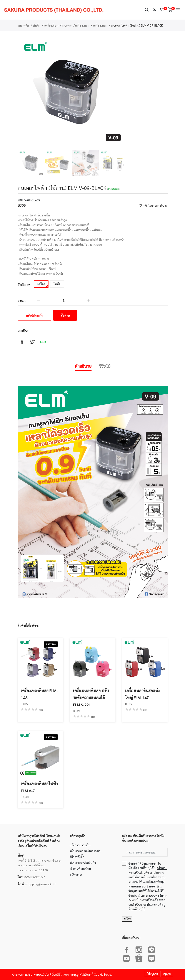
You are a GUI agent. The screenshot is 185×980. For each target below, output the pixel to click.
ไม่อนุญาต (152, 974)
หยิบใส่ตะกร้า (34, 315)
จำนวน (22, 300)
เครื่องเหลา (100, 25)
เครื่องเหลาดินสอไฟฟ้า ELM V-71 (39, 787)
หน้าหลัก (23, 25)
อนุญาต (167, 974)
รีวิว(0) (105, 366)
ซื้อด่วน (65, 315)
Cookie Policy (103, 974)
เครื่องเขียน (51, 25)
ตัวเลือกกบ (24, 285)
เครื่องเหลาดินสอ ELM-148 (39, 694)
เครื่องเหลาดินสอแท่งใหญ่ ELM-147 (142, 694)
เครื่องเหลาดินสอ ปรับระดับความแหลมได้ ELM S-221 (91, 698)
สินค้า (37, 25)
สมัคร (127, 919)
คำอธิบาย (83, 366)
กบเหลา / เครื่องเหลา (76, 25)
